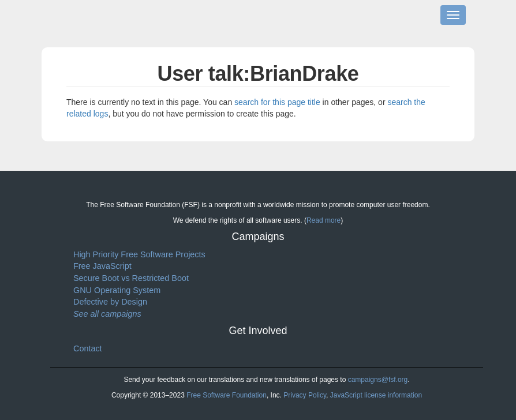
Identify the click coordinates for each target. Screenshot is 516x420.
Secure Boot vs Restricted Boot (131, 278)
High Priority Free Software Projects (139, 254)
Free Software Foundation (227, 395)
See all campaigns (107, 314)
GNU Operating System (117, 290)
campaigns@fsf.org (378, 380)
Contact (88, 348)
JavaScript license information (376, 395)
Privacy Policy (305, 395)
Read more (324, 220)
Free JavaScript (102, 266)
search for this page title (277, 102)
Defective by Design (110, 302)
